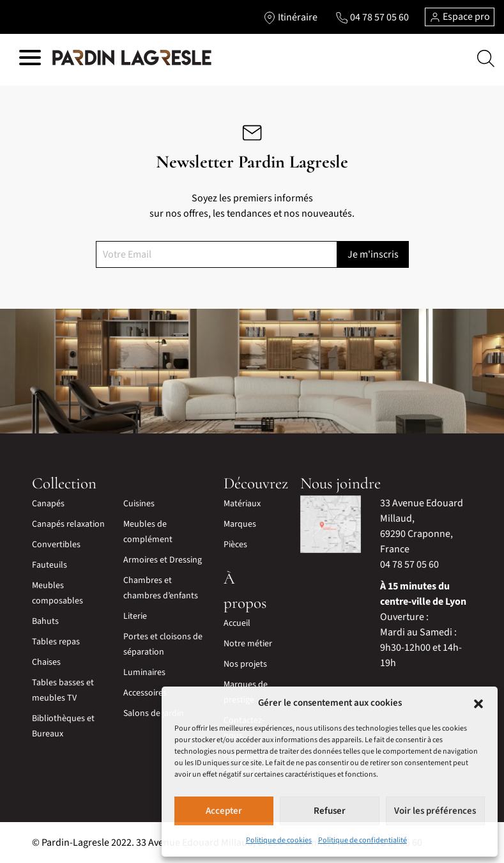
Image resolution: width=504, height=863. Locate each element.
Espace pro (460, 17)
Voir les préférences (435, 811)
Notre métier (248, 644)
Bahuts (45, 621)
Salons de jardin (154, 713)
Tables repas (56, 642)
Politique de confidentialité (363, 840)
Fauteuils (50, 565)
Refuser (330, 811)
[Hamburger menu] (30, 60)
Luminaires (144, 673)
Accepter (224, 811)
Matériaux (242, 504)
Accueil (237, 623)
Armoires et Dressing (163, 560)
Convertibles (56, 545)
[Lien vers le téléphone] (372, 17)
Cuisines (139, 504)
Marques (240, 524)
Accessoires (145, 693)
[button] (478, 703)
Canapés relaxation (68, 524)
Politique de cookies (279, 840)
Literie (135, 616)
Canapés (48, 504)
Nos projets (245, 664)
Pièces (235, 545)
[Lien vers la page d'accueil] (132, 58)
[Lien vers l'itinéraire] (290, 17)
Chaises (46, 662)
